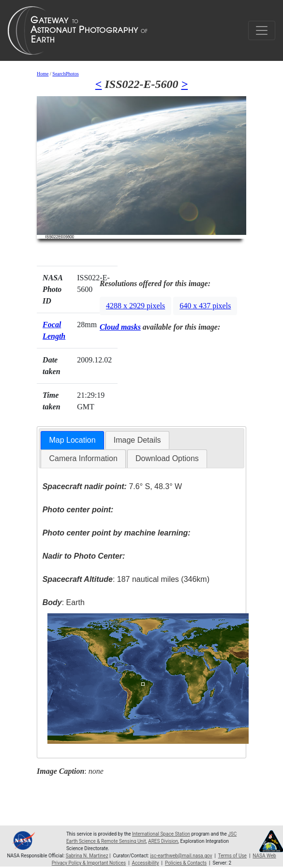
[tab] (72, 441)
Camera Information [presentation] (83, 458)
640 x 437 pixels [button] (205, 306)
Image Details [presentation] (137, 440)
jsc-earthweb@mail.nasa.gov (181, 856)
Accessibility (146, 863)
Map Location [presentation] (72, 440)
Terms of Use (232, 856)
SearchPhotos (65, 74)
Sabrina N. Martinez (87, 856)
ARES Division (163, 841)
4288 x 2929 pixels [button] (135, 306)
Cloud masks (120, 327)
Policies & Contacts (186, 863)
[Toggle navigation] (262, 30)
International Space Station (161, 834)
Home (43, 74)
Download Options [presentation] (167, 458)
